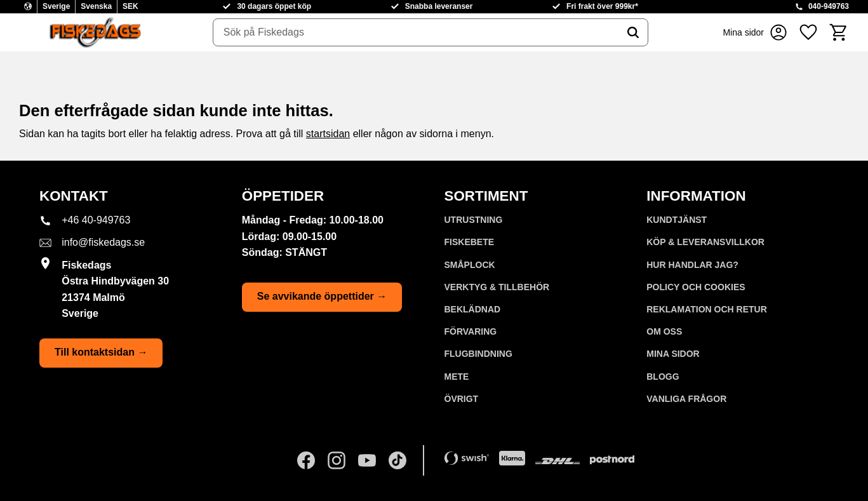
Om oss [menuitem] (664, 331)
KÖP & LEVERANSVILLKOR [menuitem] (705, 242)
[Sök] (633, 32)
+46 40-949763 (96, 220)
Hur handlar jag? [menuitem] (692, 265)
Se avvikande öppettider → (322, 296)
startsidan (328, 134)
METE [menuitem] (457, 377)
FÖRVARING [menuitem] (471, 331)
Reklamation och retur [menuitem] (707, 309)
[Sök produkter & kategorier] (416, 32)
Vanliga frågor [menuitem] (686, 399)
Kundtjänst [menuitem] (677, 220)
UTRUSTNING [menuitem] (474, 220)
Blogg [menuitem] (663, 377)
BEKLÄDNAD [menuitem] (473, 309)
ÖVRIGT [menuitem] (462, 399)
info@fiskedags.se (103, 242)
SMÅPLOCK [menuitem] (470, 265)
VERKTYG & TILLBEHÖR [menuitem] (497, 287)
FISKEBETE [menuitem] (470, 242)
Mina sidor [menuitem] (673, 354)
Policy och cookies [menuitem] (696, 287)
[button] (808, 32)
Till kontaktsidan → (101, 352)
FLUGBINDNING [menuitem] (478, 354)
